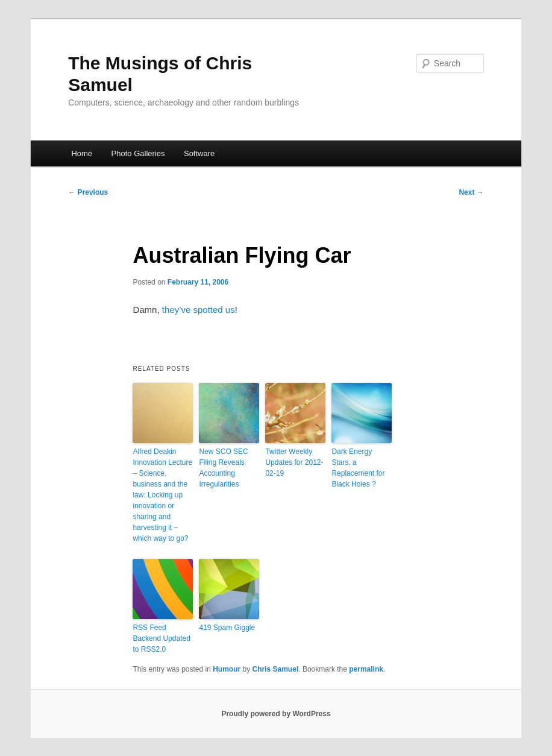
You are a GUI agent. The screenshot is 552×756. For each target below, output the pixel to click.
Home (82, 153)
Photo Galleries (138, 153)
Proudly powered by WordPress (276, 714)
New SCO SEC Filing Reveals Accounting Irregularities (223, 468)
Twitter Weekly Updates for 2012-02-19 (294, 462)
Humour (227, 669)
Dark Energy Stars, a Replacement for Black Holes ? (358, 468)
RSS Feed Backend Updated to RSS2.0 (161, 638)
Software (199, 153)
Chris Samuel (276, 669)
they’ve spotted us (199, 310)
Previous (88, 192)
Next (471, 192)
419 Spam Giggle (227, 628)
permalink (366, 669)
